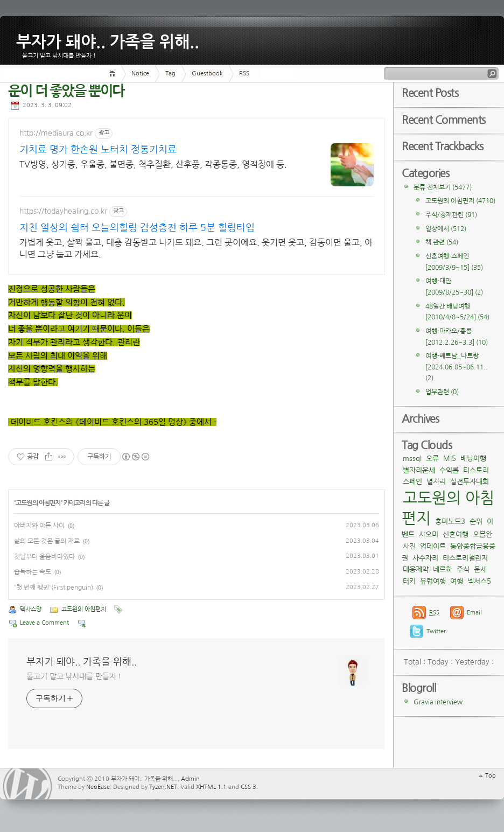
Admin (190, 779)
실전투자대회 (470, 482)
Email (474, 613)
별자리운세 (419, 470)
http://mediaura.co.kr (56, 133)
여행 (457, 581)
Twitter (436, 631)
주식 (463, 569)
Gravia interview (438, 702)
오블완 (482, 534)
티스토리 (476, 470)
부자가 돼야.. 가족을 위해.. (108, 40)
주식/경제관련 (451, 215)
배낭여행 (473, 459)
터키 (409, 581)
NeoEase (98, 787)
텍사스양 (31, 609)
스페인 (412, 482)
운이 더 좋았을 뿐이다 (66, 91)
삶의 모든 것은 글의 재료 (47, 541)
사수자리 (425, 558)
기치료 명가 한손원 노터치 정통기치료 (93, 151)
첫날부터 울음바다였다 (44, 557)
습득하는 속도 (33, 572)
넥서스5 (479, 581)
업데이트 (433, 546)
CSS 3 (248, 787)
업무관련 (442, 392)
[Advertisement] (312, 158)
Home (114, 74)
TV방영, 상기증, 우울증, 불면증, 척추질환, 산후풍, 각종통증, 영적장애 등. (96, 170)
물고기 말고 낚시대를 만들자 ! (74, 676)
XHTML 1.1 (211, 787)
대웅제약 (416, 569)
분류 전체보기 (443, 187)
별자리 (436, 482)
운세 (480, 569)
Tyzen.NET (163, 787)
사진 (409, 546)
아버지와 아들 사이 (39, 526)
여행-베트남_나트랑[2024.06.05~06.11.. (457, 367)
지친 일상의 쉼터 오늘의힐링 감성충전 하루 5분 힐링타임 (137, 228)
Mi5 (450, 459)
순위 (476, 522)
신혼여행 (456, 534)
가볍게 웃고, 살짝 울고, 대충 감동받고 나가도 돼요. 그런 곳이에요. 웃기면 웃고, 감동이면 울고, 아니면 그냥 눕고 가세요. (196, 248)
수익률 (449, 470)
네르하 (443, 569)
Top (491, 776)
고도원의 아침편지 (38, 503)
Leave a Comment (44, 623)
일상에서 (446, 229)
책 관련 (442, 242)
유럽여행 (433, 581)
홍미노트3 (450, 522)
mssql (412, 459)
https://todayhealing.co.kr (63, 211)
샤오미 (429, 534)
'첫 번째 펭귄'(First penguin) (54, 588)
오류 (432, 459)
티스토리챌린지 (465, 558)
